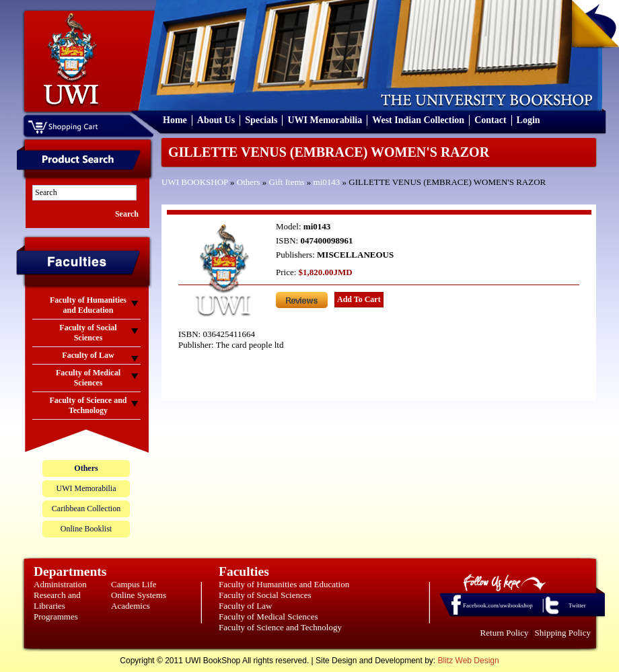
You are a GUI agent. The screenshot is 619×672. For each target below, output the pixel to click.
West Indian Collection (418, 120)
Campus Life (134, 584)
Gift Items (287, 182)
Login (529, 120)
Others (249, 182)
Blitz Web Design (469, 661)
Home (175, 120)
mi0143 (327, 182)
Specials (261, 120)
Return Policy (505, 633)
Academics (131, 606)
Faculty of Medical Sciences (268, 617)
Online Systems (139, 595)
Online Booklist (86, 529)
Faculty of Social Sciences (265, 595)
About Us (216, 120)
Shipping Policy (563, 633)
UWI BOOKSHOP (195, 182)
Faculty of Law (245, 606)
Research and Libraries (57, 600)
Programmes (56, 617)
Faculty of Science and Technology (280, 627)
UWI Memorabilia (325, 120)
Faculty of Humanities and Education (284, 584)
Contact (490, 120)
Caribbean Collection (86, 509)
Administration (60, 584)
